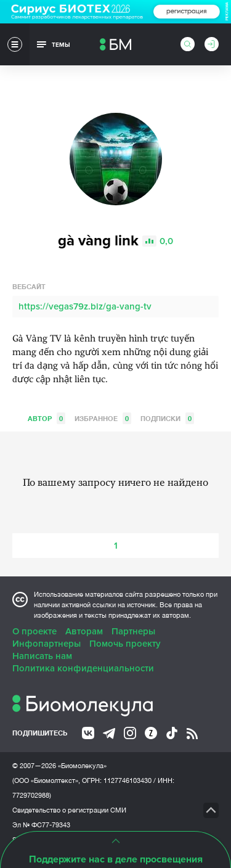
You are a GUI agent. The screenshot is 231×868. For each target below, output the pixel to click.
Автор (47, 418)
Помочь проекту (125, 644)
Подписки (167, 418)
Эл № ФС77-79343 (41, 825)
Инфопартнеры (47, 644)
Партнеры (133, 631)
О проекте (34, 631)
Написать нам (42, 656)
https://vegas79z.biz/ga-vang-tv (85, 306)
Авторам (84, 631)
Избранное (103, 418)
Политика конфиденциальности (83, 668)
